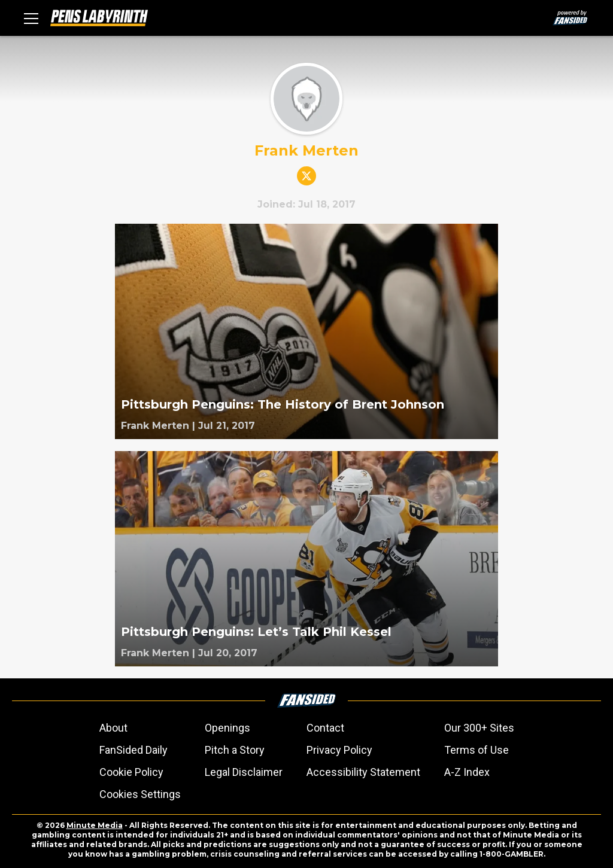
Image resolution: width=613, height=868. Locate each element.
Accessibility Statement (363, 772)
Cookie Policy (131, 772)
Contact (325, 728)
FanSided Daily (133, 750)
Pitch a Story (235, 750)
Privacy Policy (339, 750)
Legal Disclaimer (244, 772)
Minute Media (95, 825)
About (113, 728)
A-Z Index (467, 772)
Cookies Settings (140, 794)
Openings (227, 728)
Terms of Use (477, 750)
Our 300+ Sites (479, 728)
